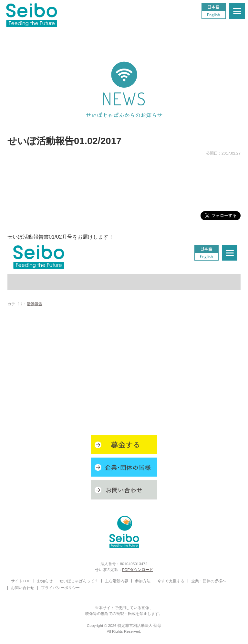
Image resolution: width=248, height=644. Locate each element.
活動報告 (35, 304)
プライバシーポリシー (60, 588)
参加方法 (143, 581)
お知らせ (45, 581)
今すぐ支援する (171, 581)
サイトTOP (21, 581)
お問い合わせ (23, 588)
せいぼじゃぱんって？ (79, 581)
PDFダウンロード (138, 569)
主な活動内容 (117, 581)
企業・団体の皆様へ (209, 581)
